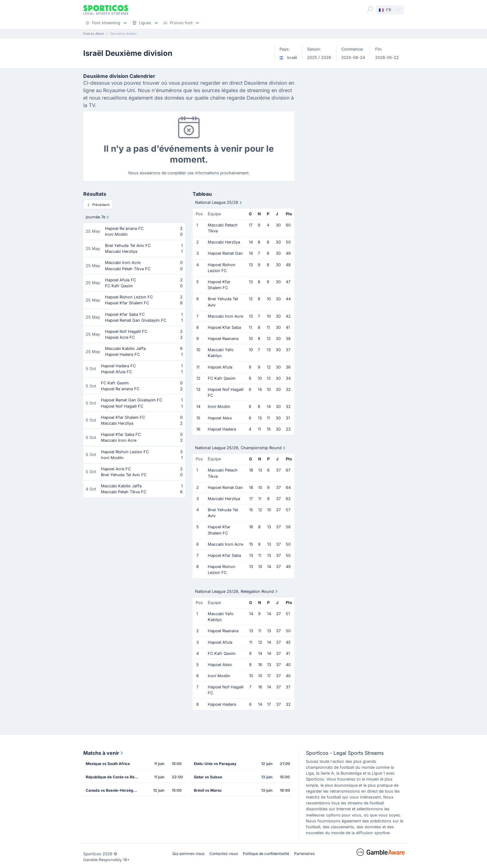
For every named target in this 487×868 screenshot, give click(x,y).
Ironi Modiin (219, 407)
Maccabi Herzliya (224, 242)
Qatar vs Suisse (208, 777)
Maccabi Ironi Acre (225, 316)
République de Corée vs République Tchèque (114, 777)
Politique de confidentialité (266, 854)
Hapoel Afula (220, 367)
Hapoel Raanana (223, 339)
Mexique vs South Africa (108, 764)
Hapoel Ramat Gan (225, 253)
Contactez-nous (224, 854)
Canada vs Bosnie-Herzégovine (114, 790)
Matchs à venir (104, 753)
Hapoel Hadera (222, 429)
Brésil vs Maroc (208, 790)
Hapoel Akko (220, 418)
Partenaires (304, 854)
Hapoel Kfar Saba (224, 327)
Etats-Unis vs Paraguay (215, 764)
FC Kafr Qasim (222, 378)
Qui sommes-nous (188, 854)
